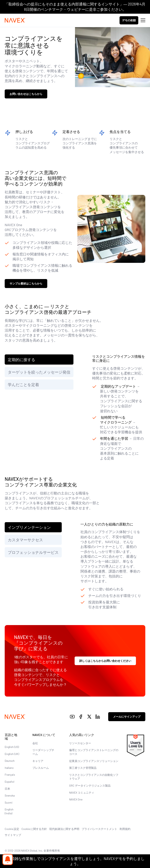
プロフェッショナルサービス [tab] (33, 552)
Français (10, 775)
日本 (7, 789)
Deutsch (10, 761)
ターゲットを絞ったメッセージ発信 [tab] (39, 372)
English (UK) (12, 754)
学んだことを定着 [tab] (23, 384)
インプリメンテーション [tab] (29, 527)
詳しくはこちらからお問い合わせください (105, 661)
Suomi (9, 802)
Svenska (10, 795)
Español (9, 782)
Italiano (9, 768)
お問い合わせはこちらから (26, 94)
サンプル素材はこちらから (26, 283)
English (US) (12, 747)
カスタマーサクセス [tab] (25, 540)
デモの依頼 (129, 20)
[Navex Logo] (15, 20)
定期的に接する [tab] (21, 360)
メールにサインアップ (127, 717)
